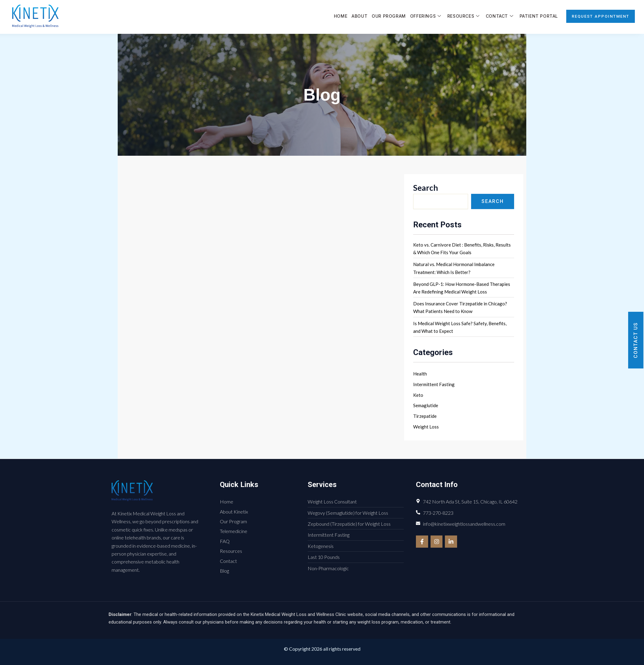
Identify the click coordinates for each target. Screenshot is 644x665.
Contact (500, 16)
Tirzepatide (425, 416)
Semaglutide (426, 405)
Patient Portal (539, 16)
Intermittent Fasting (434, 384)
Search (426, 188)
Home (341, 16)
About (360, 16)
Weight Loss (426, 427)
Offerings (426, 16)
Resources (463, 16)
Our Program (389, 16)
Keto (418, 395)
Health (420, 374)
